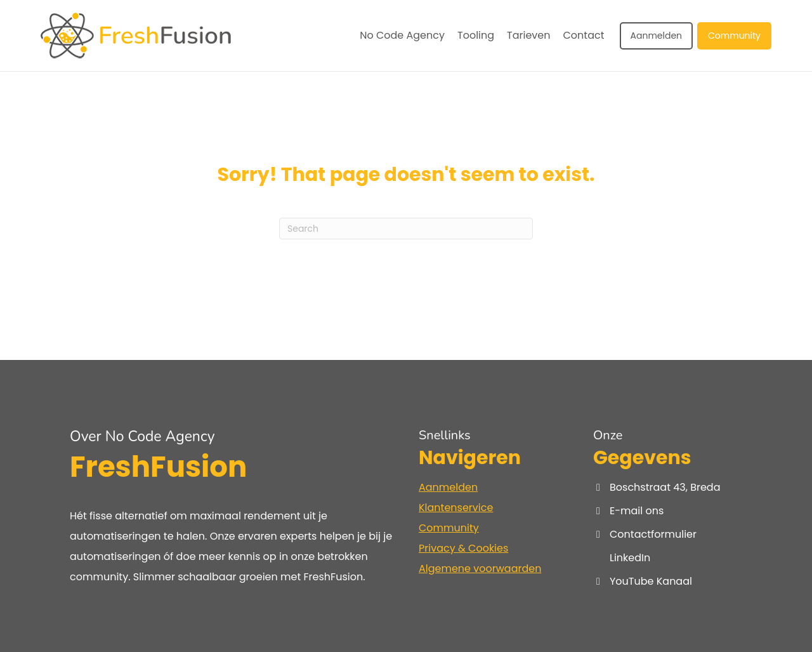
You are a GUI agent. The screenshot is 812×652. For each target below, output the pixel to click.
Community (734, 36)
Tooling (476, 35)
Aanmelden (657, 36)
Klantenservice (456, 508)
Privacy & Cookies (463, 548)
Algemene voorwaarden (480, 569)
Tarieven (528, 35)
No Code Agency (402, 35)
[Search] (406, 229)
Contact (584, 35)
